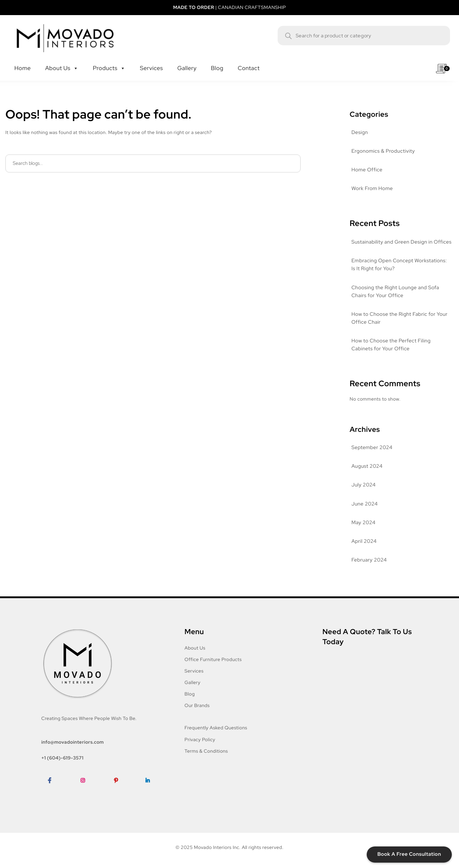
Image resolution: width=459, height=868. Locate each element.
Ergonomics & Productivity (383, 151)
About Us (62, 61)
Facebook (54, 791)
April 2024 (364, 541)
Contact (252, 61)
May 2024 (364, 523)
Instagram (87, 791)
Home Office (367, 170)
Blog (221, 61)
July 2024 (364, 485)
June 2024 (365, 504)
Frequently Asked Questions (216, 728)
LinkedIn (150, 791)
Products (109, 61)
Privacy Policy (200, 740)
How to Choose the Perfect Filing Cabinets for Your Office (391, 345)
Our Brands (197, 705)
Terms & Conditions (206, 751)
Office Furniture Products (213, 659)
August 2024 (367, 466)
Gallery (191, 61)
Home (26, 61)
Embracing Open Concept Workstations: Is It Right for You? (399, 265)
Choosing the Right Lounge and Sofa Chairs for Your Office (395, 292)
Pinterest (119, 791)
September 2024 (372, 448)
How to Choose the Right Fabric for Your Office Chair (400, 318)
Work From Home (372, 189)
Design (360, 133)
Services (155, 61)
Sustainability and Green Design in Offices (402, 242)
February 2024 (369, 560)
